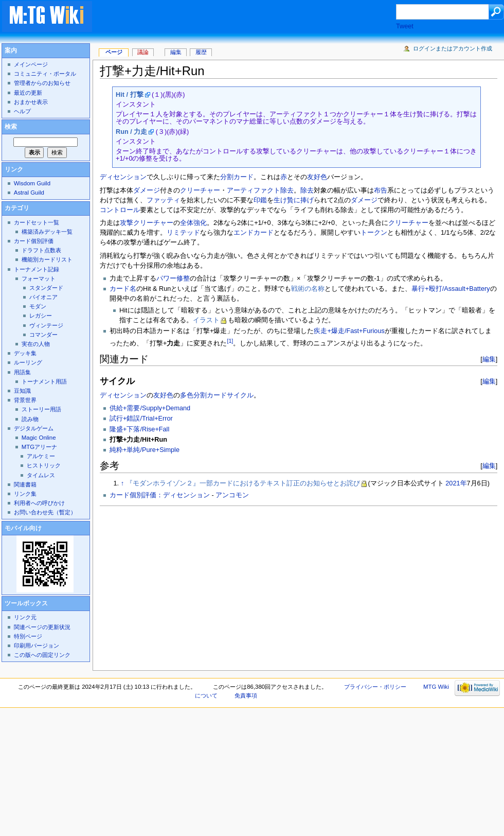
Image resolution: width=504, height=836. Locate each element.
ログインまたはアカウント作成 (453, 48)
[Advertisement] (226, 585)
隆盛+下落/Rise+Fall (139, 429)
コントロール (120, 210)
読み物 (30, 419)
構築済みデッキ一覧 (47, 232)
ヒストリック (44, 465)
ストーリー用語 (41, 409)
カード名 (123, 289)
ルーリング (28, 362)
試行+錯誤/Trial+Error (141, 419)
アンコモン (232, 495)
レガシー (41, 316)
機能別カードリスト (47, 259)
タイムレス (41, 475)
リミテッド (183, 233)
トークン (374, 233)
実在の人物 (36, 344)
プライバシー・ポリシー (375, 687)
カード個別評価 (34, 241)
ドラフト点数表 (41, 250)
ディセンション (123, 177)
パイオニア (43, 297)
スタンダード (46, 288)
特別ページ (28, 636)
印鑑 (260, 200)
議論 (143, 52)
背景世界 (25, 400)
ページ (114, 52)
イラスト (206, 320)
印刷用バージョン (37, 646)
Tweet (405, 26)
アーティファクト (254, 190)
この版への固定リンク (42, 655)
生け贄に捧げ (294, 200)
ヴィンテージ (46, 325)
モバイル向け (23, 528)
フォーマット (39, 278)
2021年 (456, 483)
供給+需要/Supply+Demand (150, 408)
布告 (381, 190)
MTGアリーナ (39, 447)
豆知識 (22, 391)
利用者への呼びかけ (39, 503)
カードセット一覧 (37, 222)
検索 (11, 127)
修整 (183, 278)
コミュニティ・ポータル (45, 74)
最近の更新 (28, 93)
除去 (287, 190)
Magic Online (39, 438)
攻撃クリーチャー (147, 223)
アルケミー (41, 456)
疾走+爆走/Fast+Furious (349, 331)
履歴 (201, 52)
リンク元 (25, 617)
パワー (166, 278)
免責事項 (246, 695)
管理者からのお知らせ (42, 83)
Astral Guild (29, 193)
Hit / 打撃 (130, 95)
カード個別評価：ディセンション (160, 495)
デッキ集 (25, 353)
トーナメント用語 (44, 381)
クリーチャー (200, 190)
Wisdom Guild (32, 183)
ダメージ (147, 190)
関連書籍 (25, 484)
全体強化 (193, 223)
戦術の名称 (308, 289)
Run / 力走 (131, 132)
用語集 (22, 372)
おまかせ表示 (31, 102)
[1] (230, 341)
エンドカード (254, 233)
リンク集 (25, 494)
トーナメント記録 (37, 269)
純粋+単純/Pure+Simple (145, 450)
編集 (489, 359)
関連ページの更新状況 (42, 627)
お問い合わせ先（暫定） (45, 512)
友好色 (317, 177)
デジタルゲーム (34, 428)
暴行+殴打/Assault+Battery (451, 289)
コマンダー (43, 335)
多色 (187, 395)
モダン (38, 306)
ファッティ (163, 200)
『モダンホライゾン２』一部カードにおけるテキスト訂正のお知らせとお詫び (243, 483)
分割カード (237, 177)
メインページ (31, 64)
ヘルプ (22, 111)
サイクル (240, 395)
